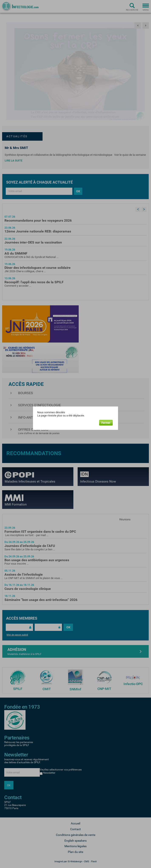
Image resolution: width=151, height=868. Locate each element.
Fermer (106, 423)
